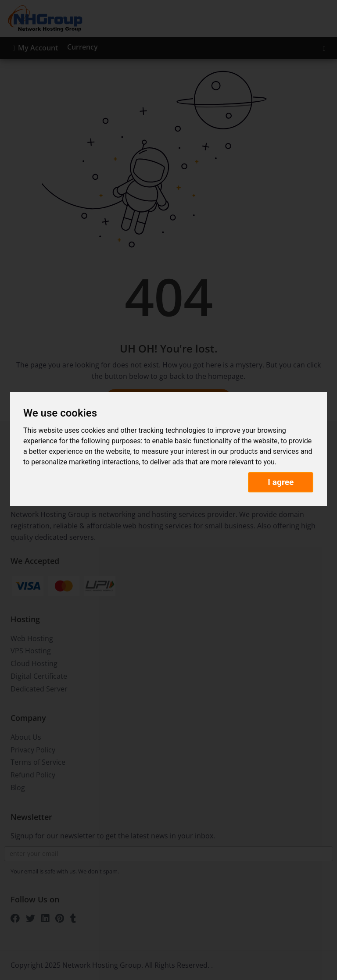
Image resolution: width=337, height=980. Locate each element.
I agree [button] (281, 482)
